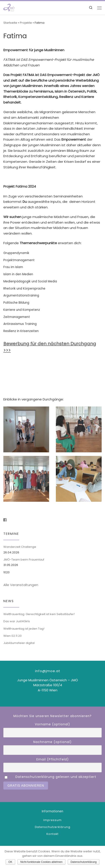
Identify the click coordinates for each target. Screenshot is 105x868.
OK (10, 862)
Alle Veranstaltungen (21, 585)
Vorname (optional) (52, 724)
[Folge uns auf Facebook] (5, 520)
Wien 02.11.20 (13, 636)
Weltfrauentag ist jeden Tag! (24, 629)
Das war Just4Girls (17, 621)
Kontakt (52, 834)
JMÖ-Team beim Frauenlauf (24, 560)
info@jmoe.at (48, 671)
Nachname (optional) (52, 742)
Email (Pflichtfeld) (53, 759)
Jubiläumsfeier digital (19, 643)
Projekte (26, 23)
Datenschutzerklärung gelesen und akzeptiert (56, 777)
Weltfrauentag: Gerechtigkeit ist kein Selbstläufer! (39, 614)
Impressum (52, 820)
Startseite (10, 23)
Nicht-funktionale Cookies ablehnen (41, 862)
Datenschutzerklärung (53, 827)
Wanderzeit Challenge (20, 547)
